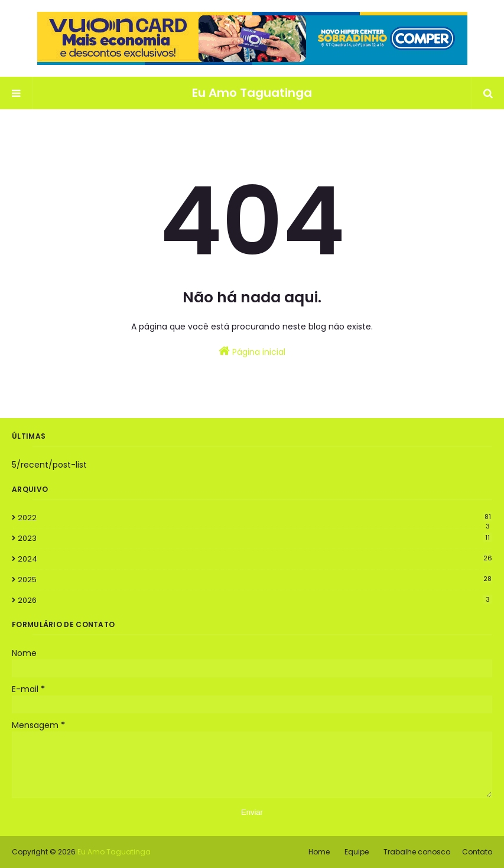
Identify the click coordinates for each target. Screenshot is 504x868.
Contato (477, 852)
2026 (255, 600)
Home (319, 852)
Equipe (357, 852)
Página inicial (252, 351)
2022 (255, 518)
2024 (255, 559)
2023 (255, 538)
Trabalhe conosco (417, 852)
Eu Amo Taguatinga (252, 93)
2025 (255, 580)
